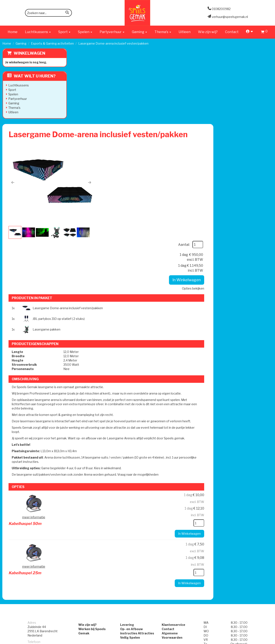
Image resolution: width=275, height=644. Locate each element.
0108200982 (37, 504)
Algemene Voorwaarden (182, 492)
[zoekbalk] (48, 13)
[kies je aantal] (258, 381)
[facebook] (261, 640)
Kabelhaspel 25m (141, 404)
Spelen (13, 94)
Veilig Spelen (128, 496)
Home (13, 32)
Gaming (21, 43)
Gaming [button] (139, 32)
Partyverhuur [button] (112, 32)
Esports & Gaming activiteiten (52, 43)
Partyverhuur (17, 99)
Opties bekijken (252, 113)
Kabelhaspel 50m (141, 355)
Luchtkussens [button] (38, 32)
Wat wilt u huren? (31, 76)
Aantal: (243, 69)
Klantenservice (175, 483)
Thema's (14, 108)
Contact (232, 32)
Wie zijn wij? (208, 32)
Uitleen (185, 32)
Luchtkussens (18, 85)
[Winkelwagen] (264, 33)
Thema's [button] (163, 32)
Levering (125, 483)
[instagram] (269, 640)
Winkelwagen (29, 53)
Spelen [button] (85, 32)
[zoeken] (67, 13)
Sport (12, 90)
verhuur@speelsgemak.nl (46, 515)
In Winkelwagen (245, 105)
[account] (250, 32)
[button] (81, 109)
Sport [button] (64, 32)
